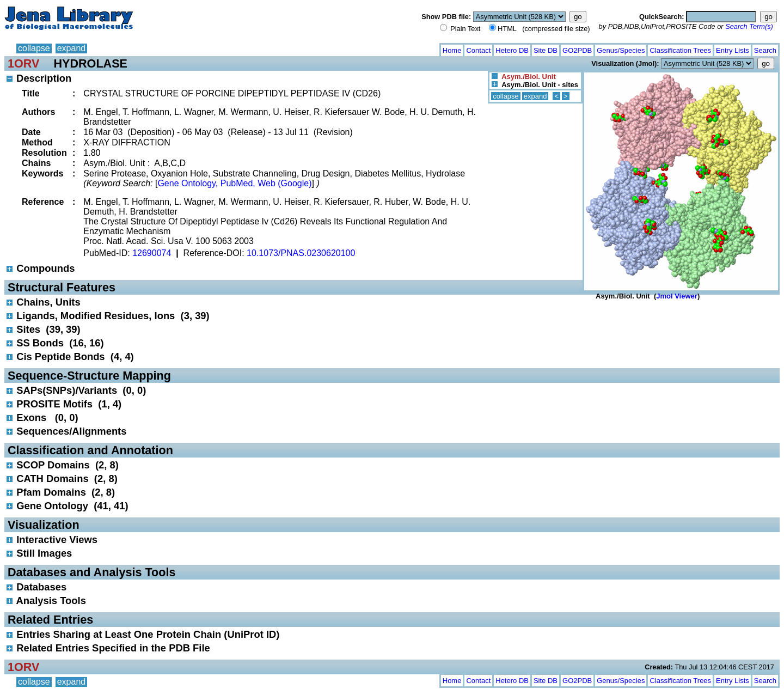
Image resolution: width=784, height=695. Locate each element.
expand (72, 48)
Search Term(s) (749, 26)
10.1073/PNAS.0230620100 (301, 253)
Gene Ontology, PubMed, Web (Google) (234, 183)
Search (765, 50)
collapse (34, 48)
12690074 (152, 253)
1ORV (23, 63)
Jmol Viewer (677, 296)
